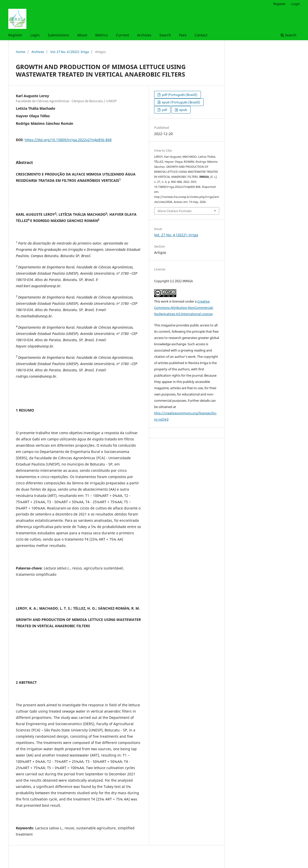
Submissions (58, 35)
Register (15, 35)
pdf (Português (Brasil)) (179, 95)
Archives (144, 35)
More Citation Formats (175, 211)
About (82, 35)
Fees (183, 35)
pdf (164, 110)
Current (122, 35)
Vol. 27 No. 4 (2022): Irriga (70, 52)
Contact (201, 35)
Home (20, 52)
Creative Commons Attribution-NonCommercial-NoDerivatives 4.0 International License (184, 308)
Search (165, 35)
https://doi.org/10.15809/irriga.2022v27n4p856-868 (68, 140)
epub (183, 110)
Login (35, 35)
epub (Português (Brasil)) (181, 102)
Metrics (102, 35)
